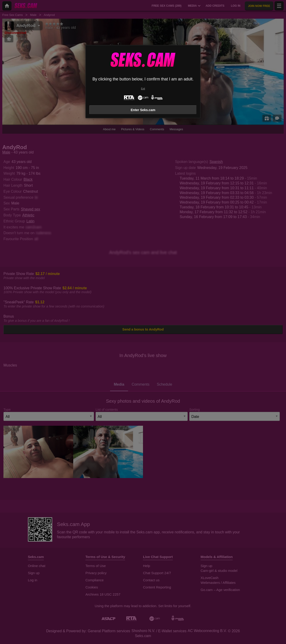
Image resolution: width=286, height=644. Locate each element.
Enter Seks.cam (143, 110)
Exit (143, 89)
